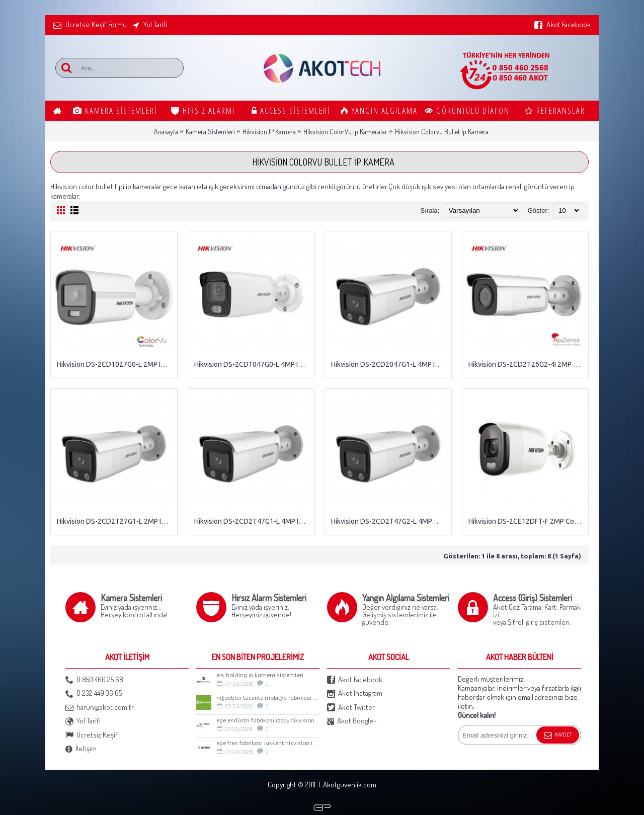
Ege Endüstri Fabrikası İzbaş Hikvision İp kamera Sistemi (268, 721)
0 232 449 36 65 (94, 694)
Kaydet (558, 736)
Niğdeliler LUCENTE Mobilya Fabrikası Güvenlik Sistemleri (268, 698)
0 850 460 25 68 (94, 680)
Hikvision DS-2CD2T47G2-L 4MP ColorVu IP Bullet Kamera (390, 521)
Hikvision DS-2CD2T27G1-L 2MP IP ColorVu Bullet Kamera (116, 521)
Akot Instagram (355, 694)
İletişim (81, 749)
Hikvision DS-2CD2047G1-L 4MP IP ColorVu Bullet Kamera (390, 364)
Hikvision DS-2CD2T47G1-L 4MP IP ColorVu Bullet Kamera (253, 521)
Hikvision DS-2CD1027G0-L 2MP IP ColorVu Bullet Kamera (116, 364)
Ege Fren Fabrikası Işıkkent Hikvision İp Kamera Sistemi (268, 743)
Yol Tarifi (83, 721)
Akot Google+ (352, 721)
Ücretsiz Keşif (92, 735)
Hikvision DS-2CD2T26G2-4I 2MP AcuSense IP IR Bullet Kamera (527, 364)
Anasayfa (166, 132)
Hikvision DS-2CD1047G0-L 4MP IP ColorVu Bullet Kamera (253, 364)
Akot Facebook (355, 680)
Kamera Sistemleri (210, 132)
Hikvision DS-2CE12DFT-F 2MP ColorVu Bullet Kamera (527, 521)
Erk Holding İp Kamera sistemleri (260, 675)
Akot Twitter (351, 708)
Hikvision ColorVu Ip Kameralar (345, 132)
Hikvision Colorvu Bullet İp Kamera (442, 132)
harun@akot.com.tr (100, 708)
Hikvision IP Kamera (269, 132)
